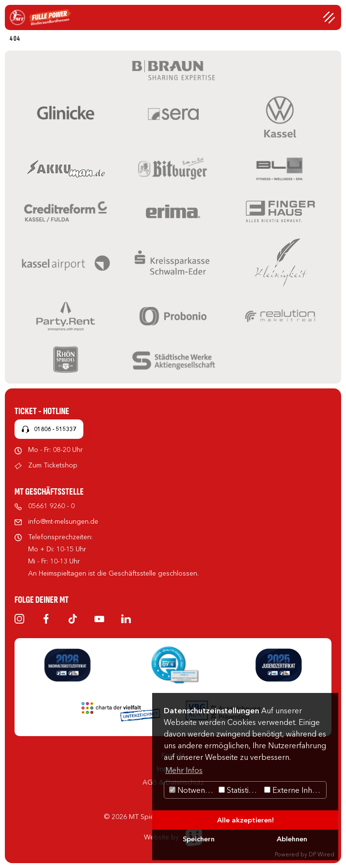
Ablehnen (292, 839)
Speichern (199, 839)
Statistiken (240, 790)
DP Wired (322, 854)
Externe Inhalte (294, 790)
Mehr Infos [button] (184, 770)
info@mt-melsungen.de (63, 521)
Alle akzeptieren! (245, 820)
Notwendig (193, 790)
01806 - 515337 (55, 429)
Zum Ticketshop (53, 465)
